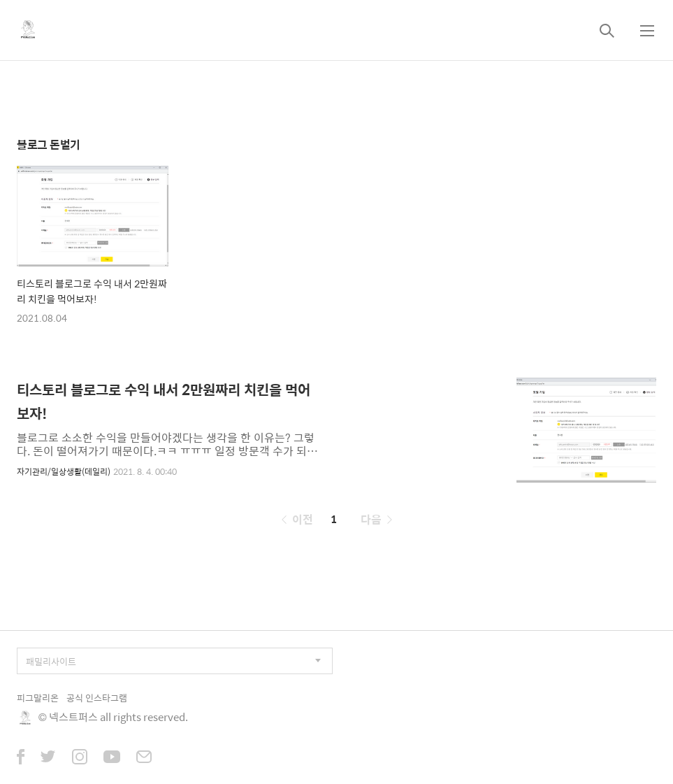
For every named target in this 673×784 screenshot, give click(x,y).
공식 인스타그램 (97, 698)
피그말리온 (38, 698)
